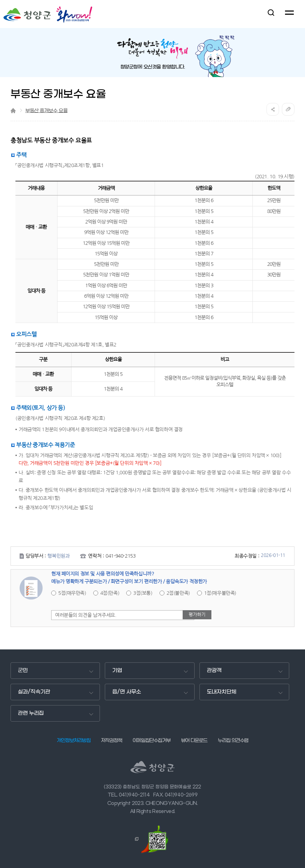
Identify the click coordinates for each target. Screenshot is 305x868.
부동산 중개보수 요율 (46, 111)
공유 (273, 109)
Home (13, 111)
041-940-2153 (120, 556)
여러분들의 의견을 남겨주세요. (86, 615)
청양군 (27, 15)
